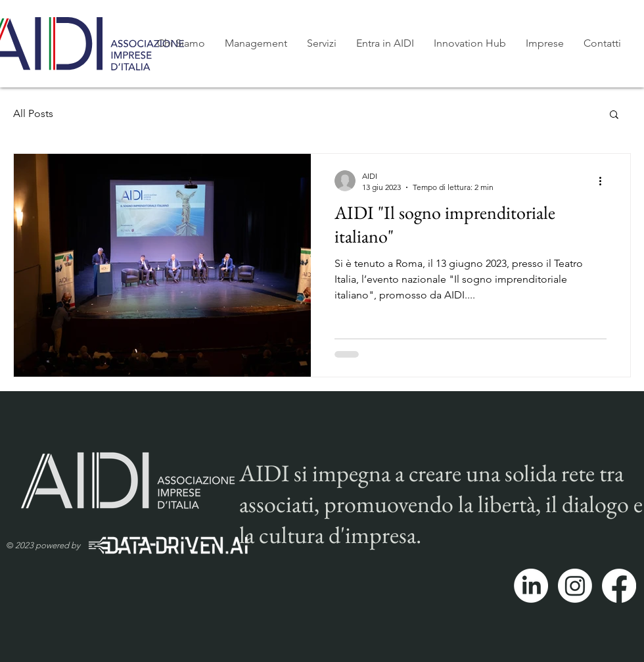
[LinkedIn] (531, 586)
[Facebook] (619, 586)
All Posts (33, 113)
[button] (614, 115)
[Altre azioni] (605, 181)
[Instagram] (575, 586)
